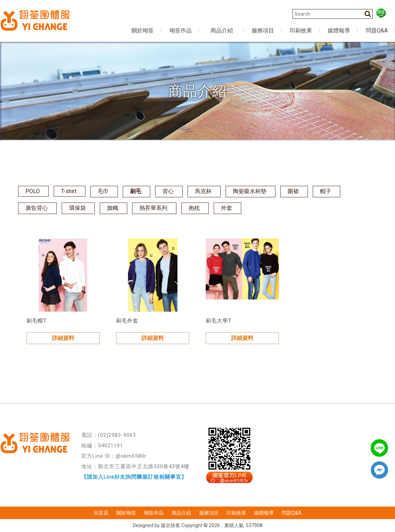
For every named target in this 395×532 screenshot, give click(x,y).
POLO (33, 191)
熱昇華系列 (153, 208)
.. (222, 525)
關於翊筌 (126, 513)
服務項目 (209, 513)
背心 (168, 191)
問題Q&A (292, 513)
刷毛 (136, 191)
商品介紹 (181, 513)
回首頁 (101, 513)
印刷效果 (236, 513)
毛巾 (103, 191)
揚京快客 (170, 525)
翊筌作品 (154, 513)
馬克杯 (203, 191)
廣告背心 (37, 208)
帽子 (326, 191)
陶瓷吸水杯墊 (250, 191)
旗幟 (113, 208)
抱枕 (194, 208)
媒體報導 (264, 513)
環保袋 (77, 208)
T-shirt (69, 191)
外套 (227, 208)
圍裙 (293, 191)
